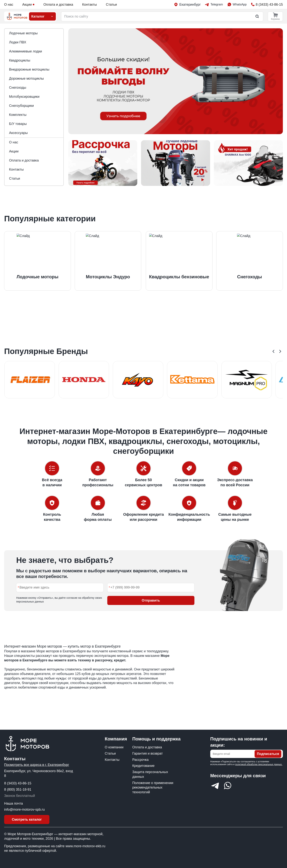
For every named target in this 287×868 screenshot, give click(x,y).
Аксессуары (18, 133)
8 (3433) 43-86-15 (18, 783)
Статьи (111, 5)
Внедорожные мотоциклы (29, 69)
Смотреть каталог (27, 820)
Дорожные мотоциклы (26, 78)
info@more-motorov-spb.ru (24, 810)
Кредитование (143, 766)
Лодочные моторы (23, 33)
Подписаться (268, 754)
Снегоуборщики (21, 106)
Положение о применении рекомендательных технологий (153, 788)
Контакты (90, 5)
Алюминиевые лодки (26, 51)
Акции (28, 5)
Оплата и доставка (58, 5)
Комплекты (18, 115)
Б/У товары (18, 124)
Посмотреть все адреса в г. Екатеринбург (37, 765)
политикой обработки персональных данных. (259, 764)
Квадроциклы (20, 60)
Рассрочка (140, 760)
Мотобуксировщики (24, 97)
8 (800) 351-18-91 (18, 790)
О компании (114, 747)
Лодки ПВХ (18, 42)
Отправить (151, 600)
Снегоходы (18, 88)
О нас (9, 5)
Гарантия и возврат (147, 753)
